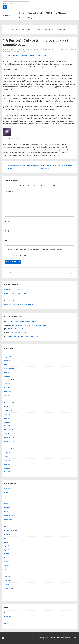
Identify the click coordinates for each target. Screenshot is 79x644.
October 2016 (8, 365)
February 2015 (9, 391)
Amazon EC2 (8, 488)
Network (7, 542)
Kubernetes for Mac (10, 301)
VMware (7, 584)
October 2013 (8, 445)
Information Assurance (11, 531)
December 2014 (9, 399)
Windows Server (9, 588)
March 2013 (8, 472)
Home (22, 13)
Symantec (7, 565)
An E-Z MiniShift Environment (13, 289)
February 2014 (9, 430)
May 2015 (7, 388)
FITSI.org (31, 61)
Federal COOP (9, 519)
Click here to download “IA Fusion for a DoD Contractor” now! (25, 56)
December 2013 (9, 437)
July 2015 (7, 384)
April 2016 (7, 376)
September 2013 (9, 449)
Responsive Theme (70, 638)
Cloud (6, 504)
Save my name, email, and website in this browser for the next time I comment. (35, 250)
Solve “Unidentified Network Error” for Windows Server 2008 (30, 325)
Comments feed (9, 620)
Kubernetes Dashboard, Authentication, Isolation (18, 297)
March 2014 (8, 426)
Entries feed (8, 616)
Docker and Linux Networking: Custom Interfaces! (19, 305)
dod (18, 52)
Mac (6, 538)
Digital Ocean (8, 508)
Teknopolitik (8, 580)
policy (24, 52)
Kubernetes (8, 534)
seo (5, 557)
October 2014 (8, 407)
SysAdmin (7, 569)
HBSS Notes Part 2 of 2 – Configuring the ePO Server (25, 337)
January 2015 (8, 395)
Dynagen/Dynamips (10, 515)
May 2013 (7, 464)
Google (6, 523)
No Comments (64, 49)
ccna (6, 500)
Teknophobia (50, 49)
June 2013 (7, 460)
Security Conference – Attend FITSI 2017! (17, 293)
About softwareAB (35, 13)
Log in (6, 612)
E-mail (7, 231)
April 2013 (7, 468)
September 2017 (9, 353)
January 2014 (8, 434)
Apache (7, 492)
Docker (6, 511)
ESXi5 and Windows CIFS (16, 329)
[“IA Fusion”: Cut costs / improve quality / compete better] (30, 49)
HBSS (6, 527)
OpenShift (7, 546)
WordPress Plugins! (29, 17)
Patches (7, 554)
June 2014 (7, 414)
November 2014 (9, 403)
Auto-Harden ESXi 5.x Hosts (20, 333)
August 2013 (8, 453)
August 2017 (8, 357)
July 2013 (7, 457)
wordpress (7, 592)
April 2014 (7, 422)
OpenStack (8, 550)
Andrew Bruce (13, 139)
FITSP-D (49, 13)
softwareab (7, 16)
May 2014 (7, 418)
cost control (22, 29)
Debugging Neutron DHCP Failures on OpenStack (24, 321)
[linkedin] (3, 638)
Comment (9, 192)
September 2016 (9, 368)
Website (7, 240)
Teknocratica (8, 573)
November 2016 (9, 361)
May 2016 (7, 372)
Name (7, 222)
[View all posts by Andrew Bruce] (9, 49)
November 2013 (9, 441)
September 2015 (9, 380)
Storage (7, 561)
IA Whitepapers (62, 13)
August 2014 (8, 411)
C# (5, 496)
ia (21, 52)
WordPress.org (9, 624)
